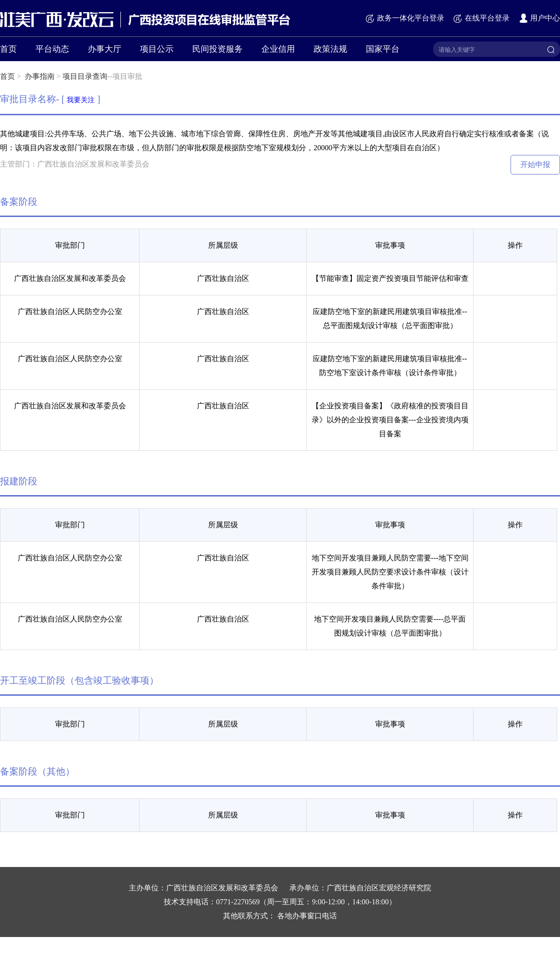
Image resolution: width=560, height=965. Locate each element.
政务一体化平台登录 (405, 18)
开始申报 (535, 164)
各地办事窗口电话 (307, 916)
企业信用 (278, 49)
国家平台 (383, 49)
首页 (8, 49)
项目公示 (157, 49)
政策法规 (330, 49)
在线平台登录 (481, 18)
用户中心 (539, 18)
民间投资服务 (217, 49)
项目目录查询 (85, 76)
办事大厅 (105, 49)
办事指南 (40, 76)
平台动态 (52, 49)
